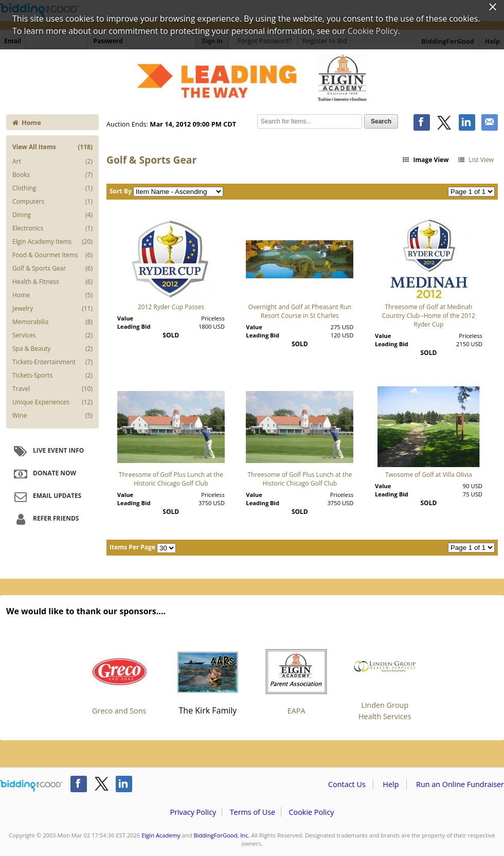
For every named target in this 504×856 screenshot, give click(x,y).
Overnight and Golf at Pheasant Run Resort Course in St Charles (300, 311)
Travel (52, 389)
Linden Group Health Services (385, 678)
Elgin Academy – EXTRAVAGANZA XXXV (252, 78)
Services (52, 335)
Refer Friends (45, 519)
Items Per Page (132, 547)
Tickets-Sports (52, 376)
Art (52, 162)
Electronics (52, 228)
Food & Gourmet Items (52, 255)
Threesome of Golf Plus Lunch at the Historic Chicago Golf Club (171, 479)
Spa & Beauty (52, 349)
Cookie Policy (311, 812)
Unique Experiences (52, 402)
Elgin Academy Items (52, 242)
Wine (52, 416)
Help (391, 784)
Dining (52, 215)
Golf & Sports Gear (52, 269)
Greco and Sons (119, 678)
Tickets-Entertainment (52, 362)
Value (125, 318)
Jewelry (52, 309)
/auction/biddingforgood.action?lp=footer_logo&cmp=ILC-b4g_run (31, 786)
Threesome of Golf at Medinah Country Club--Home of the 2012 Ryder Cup (429, 316)
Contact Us (347, 784)
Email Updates (46, 496)
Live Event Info (48, 451)
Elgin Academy (161, 835)
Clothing (52, 188)
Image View (425, 160)
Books (52, 175)
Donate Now (44, 474)
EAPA (296, 678)
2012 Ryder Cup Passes (171, 307)
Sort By (121, 191)
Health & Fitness (52, 282)
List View (475, 160)
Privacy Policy (193, 812)
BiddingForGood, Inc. (221, 835)
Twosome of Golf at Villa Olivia (429, 475)
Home (27, 122)
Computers (52, 202)
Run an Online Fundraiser (460, 784)
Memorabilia (52, 322)
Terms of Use (253, 812)
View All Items (52, 147)
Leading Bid (134, 326)
